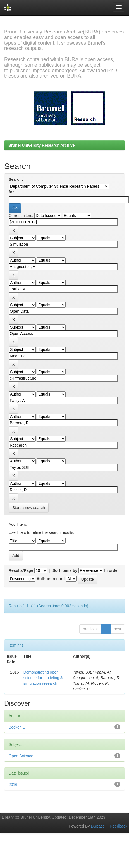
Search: (16, 179)
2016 (13, 785)
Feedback (119, 826)
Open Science (21, 756)
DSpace (98, 826)
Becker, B (17, 727)
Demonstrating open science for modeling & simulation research (43, 678)
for (11, 192)
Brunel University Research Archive (42, 145)
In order (112, 570)
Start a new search (29, 508)
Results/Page (21, 570)
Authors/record (51, 579)
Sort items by (65, 570)
